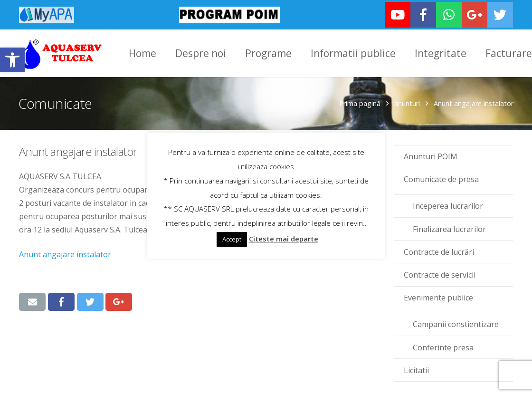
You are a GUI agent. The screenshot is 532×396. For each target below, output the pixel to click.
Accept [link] (232, 239)
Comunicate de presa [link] (441, 178)
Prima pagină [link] (359, 102)
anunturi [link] (407, 102)
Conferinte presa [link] (443, 346)
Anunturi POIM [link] (431, 155)
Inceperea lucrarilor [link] (448, 205)
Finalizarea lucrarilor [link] (449, 228)
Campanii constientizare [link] (456, 323)
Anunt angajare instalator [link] (65, 253)
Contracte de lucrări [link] (439, 251)
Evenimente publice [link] (438, 297)
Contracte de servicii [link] (440, 274)
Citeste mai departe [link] (284, 239)
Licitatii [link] (416, 369)
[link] (12, 60)
